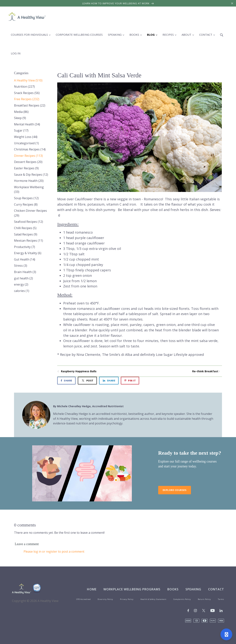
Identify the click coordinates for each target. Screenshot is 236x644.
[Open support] (226, 634)
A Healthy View (28, 80)
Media (21, 112)
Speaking (193, 589)
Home (92, 589)
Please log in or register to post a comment (54, 551)
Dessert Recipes (28, 162)
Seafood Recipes (29, 222)
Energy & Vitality (28, 253)
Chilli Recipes (25, 228)
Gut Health (25, 259)
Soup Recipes (26, 198)
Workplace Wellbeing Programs (132, 589)
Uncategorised (26, 143)
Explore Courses (175, 490)
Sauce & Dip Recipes (31, 175)
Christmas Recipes (30, 149)
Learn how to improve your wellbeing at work (118, 3)
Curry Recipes (26, 204)
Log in (16, 53)
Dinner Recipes (28, 156)
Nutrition (24, 87)
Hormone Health (29, 181)
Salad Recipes (26, 234)
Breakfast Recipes (30, 105)
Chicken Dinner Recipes (30, 213)
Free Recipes (27, 99)
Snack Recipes (27, 93)
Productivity (24, 247)
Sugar (21, 130)
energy (21, 284)
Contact (216, 589)
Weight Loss (26, 137)
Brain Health (25, 272)
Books (173, 589)
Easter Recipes (26, 168)
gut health (23, 278)
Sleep (20, 118)
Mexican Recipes (29, 241)
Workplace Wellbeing (29, 189)
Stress (21, 266)
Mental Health (27, 124)
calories (22, 291)
